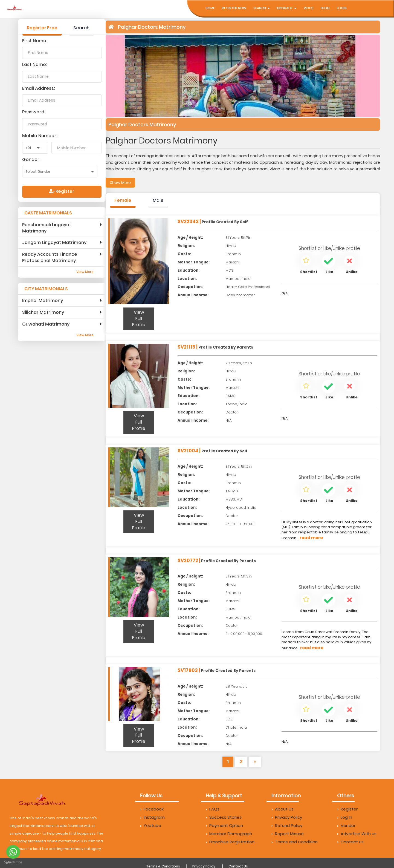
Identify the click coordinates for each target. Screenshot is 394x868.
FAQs (213, 809)
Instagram (152, 817)
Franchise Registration (230, 842)
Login (342, 8)
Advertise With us (357, 834)
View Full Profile (139, 319)
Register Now (234, 8)
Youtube (151, 825)
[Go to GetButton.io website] (13, 862)
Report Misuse (288, 834)
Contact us (350, 842)
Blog (325, 8)
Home (210, 8)
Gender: (31, 159)
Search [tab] (81, 28)
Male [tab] (158, 200)
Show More (120, 183)
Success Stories (224, 817)
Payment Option (224, 825)
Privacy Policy (287, 817)
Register (62, 191)
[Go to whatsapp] (13, 852)
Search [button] (262, 8)
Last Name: (35, 64)
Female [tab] (123, 200)
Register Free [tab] (42, 28)
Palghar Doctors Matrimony (152, 27)
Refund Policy (287, 825)
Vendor (346, 825)
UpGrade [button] (287, 8)
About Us (283, 809)
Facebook (152, 809)
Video (309, 8)
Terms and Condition (295, 842)
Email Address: (39, 88)
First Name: (35, 41)
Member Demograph (229, 834)
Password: (34, 112)
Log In (345, 817)
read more (311, 538)
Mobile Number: (40, 136)
